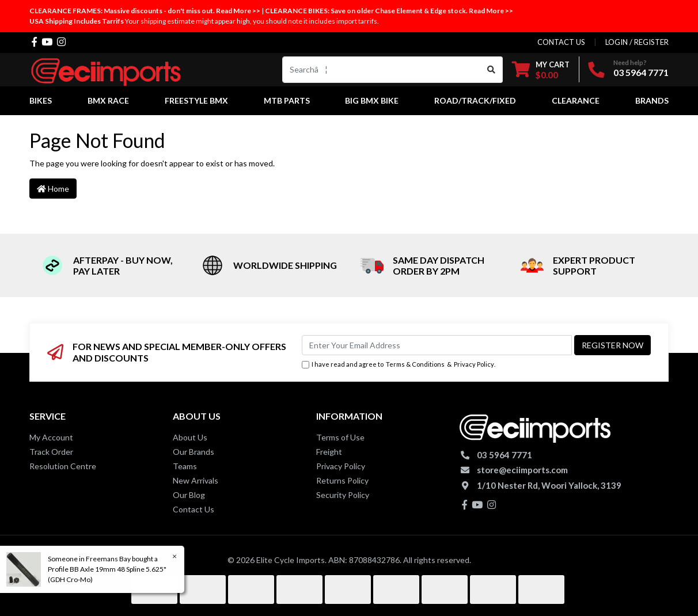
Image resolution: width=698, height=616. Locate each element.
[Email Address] (437, 345)
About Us (190, 437)
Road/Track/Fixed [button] (475, 100)
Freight (329, 452)
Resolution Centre (63, 466)
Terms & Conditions (415, 364)
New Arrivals (196, 480)
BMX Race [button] (108, 100)
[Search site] (492, 70)
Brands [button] (652, 100)
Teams (185, 466)
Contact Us (194, 509)
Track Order (51, 452)
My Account (51, 437)
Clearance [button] (576, 100)
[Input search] (382, 70)
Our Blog (189, 495)
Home (53, 189)
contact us (561, 42)
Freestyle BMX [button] (196, 100)
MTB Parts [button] (287, 100)
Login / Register (637, 42)
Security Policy (343, 495)
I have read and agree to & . (399, 365)
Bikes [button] (41, 100)
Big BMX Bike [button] (372, 100)
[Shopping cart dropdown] (541, 69)
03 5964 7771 (641, 72)
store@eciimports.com (522, 470)
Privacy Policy (474, 364)
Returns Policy (342, 480)
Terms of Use (340, 437)
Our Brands (194, 452)
